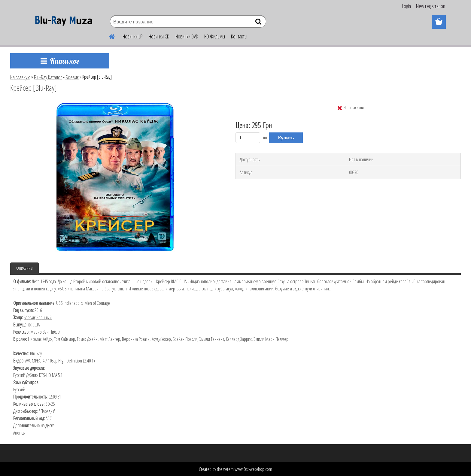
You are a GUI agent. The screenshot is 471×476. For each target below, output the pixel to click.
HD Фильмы (215, 36)
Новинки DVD (187, 36)
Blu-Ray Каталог (48, 77)
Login (406, 6)
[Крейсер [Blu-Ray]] (115, 104)
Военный (44, 317)
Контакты (239, 36)
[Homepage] (108, 36)
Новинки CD (159, 36)
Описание (24, 268)
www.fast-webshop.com (253, 469)
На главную (20, 77)
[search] (259, 23)
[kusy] (248, 138)
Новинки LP (133, 36)
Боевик (72, 77)
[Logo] (62, 22)
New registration (431, 6)
